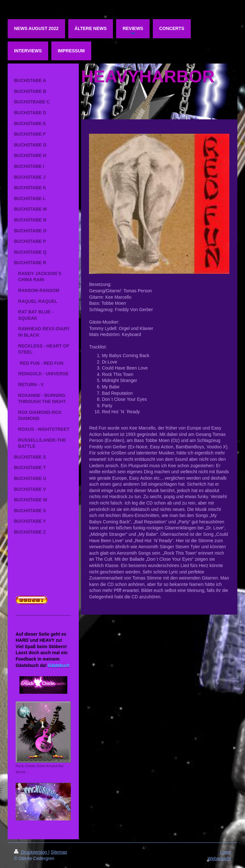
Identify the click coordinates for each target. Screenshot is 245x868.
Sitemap (59, 852)
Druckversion (31, 852)
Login (226, 852)
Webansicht (219, 858)
